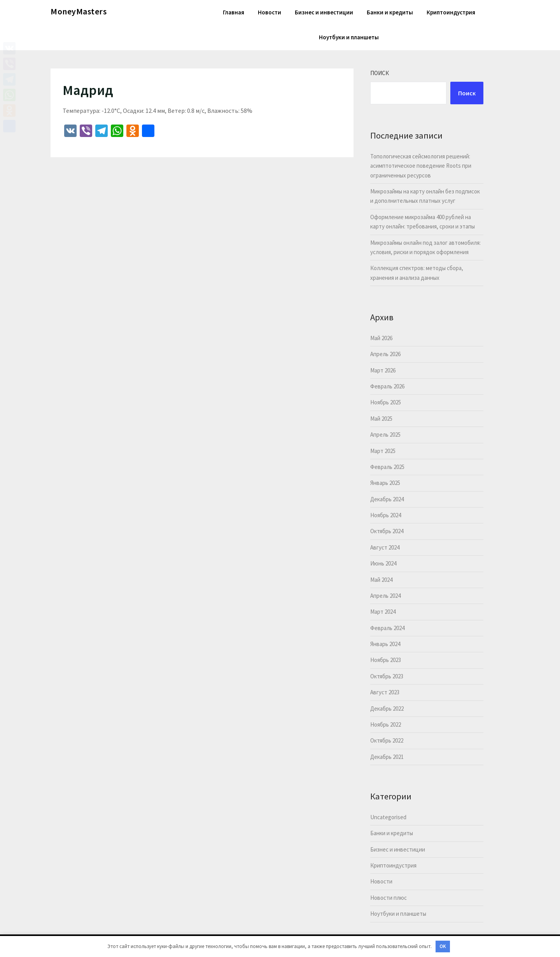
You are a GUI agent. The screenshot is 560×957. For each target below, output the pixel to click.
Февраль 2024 (387, 628)
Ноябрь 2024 (386, 515)
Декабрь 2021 (387, 757)
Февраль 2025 (387, 467)
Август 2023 (385, 692)
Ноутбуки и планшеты (349, 37)
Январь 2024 (385, 644)
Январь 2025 (385, 483)
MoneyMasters (79, 11)
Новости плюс (388, 898)
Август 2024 (385, 547)
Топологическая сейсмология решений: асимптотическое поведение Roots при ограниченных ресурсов (421, 166)
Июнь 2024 (383, 563)
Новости (269, 12)
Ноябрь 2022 (386, 724)
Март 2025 (383, 451)
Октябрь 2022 (387, 740)
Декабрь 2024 (387, 499)
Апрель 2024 (385, 596)
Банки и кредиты (390, 12)
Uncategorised (388, 817)
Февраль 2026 (387, 386)
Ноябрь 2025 (386, 402)
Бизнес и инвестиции (324, 12)
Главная (234, 12)
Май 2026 (381, 338)
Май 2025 (381, 419)
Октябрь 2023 (387, 676)
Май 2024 (381, 580)
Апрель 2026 (385, 354)
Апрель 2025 (385, 435)
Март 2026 (383, 370)
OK (443, 946)
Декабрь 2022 (387, 709)
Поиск (380, 73)
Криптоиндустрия (451, 12)
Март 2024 (383, 612)
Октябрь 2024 (387, 531)
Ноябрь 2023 (386, 660)
